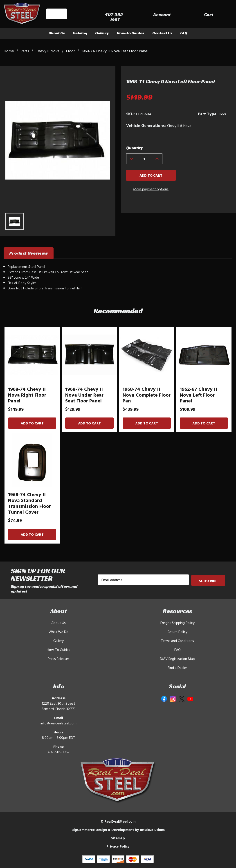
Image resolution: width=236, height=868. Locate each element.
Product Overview (29, 253)
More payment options (151, 189)
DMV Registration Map (177, 659)
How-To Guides (131, 33)
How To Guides (58, 650)
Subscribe (208, 581)
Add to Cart (32, 423)
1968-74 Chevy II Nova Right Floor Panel (27, 395)
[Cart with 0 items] (223, 15)
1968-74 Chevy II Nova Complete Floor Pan (147, 395)
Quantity (134, 148)
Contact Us (162, 33)
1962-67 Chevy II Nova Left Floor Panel (198, 395)
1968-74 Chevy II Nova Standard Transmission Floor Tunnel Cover (29, 503)
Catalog (80, 33)
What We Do (58, 632)
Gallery (102, 33)
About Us (57, 33)
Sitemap (118, 838)
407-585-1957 (59, 752)
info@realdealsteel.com (58, 723)
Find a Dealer (177, 668)
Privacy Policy (118, 846)
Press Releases (59, 659)
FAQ (184, 33)
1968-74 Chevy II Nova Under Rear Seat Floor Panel (84, 395)
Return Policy (178, 632)
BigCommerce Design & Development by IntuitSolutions (118, 830)
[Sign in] (193, 15)
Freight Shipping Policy (178, 623)
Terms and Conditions (177, 641)
